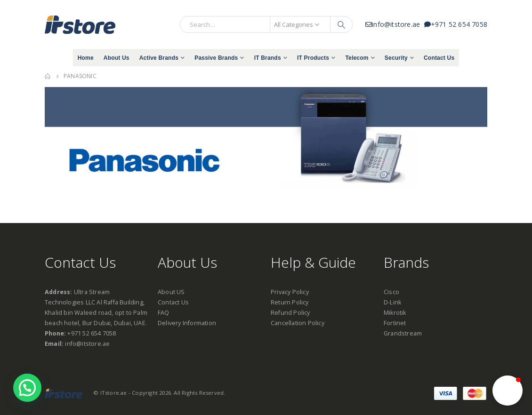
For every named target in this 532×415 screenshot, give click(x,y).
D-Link (392, 302)
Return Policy (290, 302)
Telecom (357, 58)
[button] (508, 391)
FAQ (164, 313)
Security (396, 58)
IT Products (313, 58)
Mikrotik (395, 313)
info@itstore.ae (395, 24)
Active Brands (159, 58)
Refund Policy (290, 313)
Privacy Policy (290, 292)
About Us (117, 58)
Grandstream (403, 333)
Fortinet (395, 323)
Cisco (391, 292)
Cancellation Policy (298, 323)
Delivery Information (187, 323)
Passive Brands (216, 58)
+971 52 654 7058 (456, 24)
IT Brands (268, 58)
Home (86, 58)
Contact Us (439, 58)
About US (171, 292)
